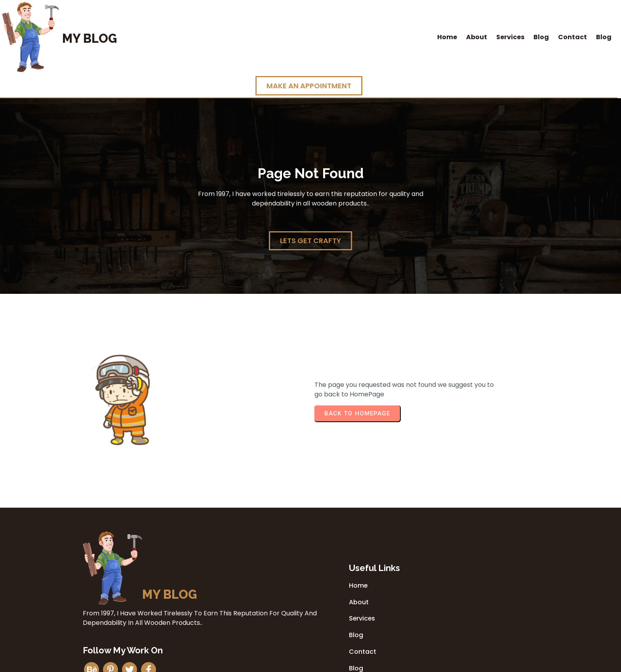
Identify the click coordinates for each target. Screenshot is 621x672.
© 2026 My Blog (310, 663)
